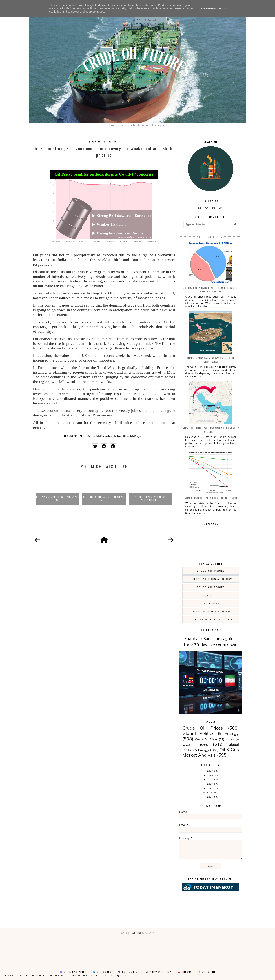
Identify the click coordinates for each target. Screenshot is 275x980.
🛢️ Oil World (102, 972)
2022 (210, 788)
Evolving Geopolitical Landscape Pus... (58, 498)
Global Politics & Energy (105, 436)
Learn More (209, 8)
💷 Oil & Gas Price (73, 972)
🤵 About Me (207, 972)
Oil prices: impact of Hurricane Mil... (104, 498)
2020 (210, 797)
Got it (223, 8)
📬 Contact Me (128, 972)
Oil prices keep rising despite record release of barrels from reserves (211, 289)
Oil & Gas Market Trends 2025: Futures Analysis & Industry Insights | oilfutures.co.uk (60, 976)
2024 (210, 780)
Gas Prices (118, 436)
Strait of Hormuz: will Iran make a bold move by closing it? (211, 430)
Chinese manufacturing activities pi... (151, 498)
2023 (210, 784)
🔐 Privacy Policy (158, 972)
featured (211, 595)
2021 (210, 792)
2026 (210, 771)
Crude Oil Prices (89, 436)
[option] (58, 489)
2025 (210, 775)
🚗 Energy (185, 972)
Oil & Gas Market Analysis (132, 436)
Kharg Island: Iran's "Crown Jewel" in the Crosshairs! (211, 360)
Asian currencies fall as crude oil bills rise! (211, 498)
